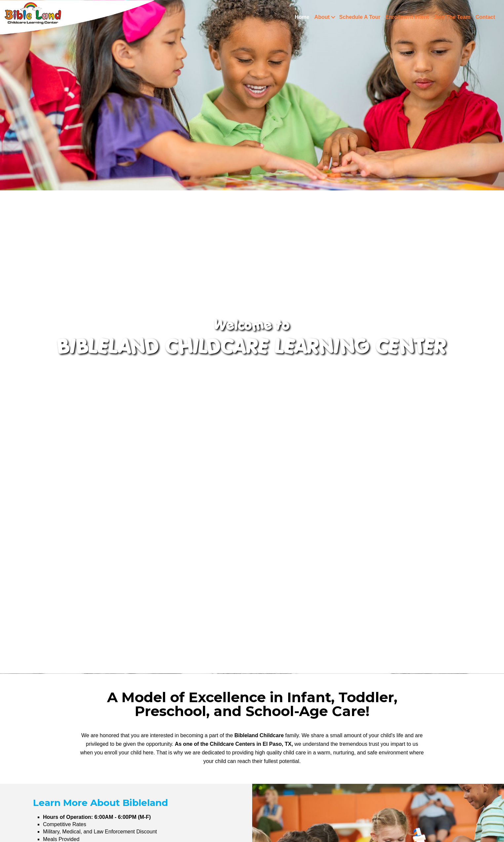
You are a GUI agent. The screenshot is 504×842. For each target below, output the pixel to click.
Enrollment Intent (407, 17)
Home (302, 17)
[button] (333, 17)
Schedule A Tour (360, 17)
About (322, 17)
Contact (485, 17)
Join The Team (452, 17)
